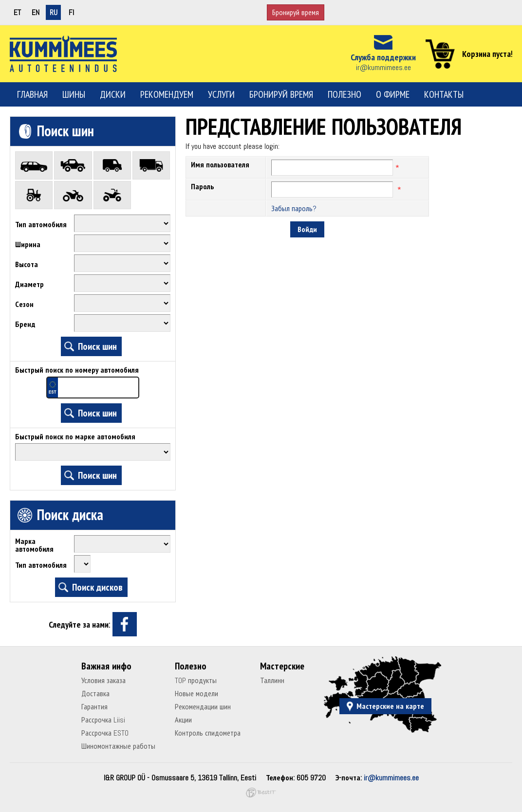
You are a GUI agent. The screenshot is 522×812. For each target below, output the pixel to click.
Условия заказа (103, 680)
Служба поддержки (383, 57)
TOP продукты (196, 680)
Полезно (345, 94)
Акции (183, 720)
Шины (74, 94)
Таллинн (272, 680)
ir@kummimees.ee (383, 67)
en (36, 12)
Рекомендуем (167, 94)
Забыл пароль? (294, 208)
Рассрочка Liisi (103, 720)
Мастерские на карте (390, 706)
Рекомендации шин (203, 707)
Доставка (95, 694)
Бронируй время (296, 12)
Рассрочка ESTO (105, 733)
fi (71, 12)
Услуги (221, 94)
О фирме (393, 94)
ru (54, 12)
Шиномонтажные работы (118, 746)
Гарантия (94, 707)
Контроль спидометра (208, 733)
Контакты (444, 94)
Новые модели (196, 694)
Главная (32, 94)
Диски (113, 94)
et (17, 12)
